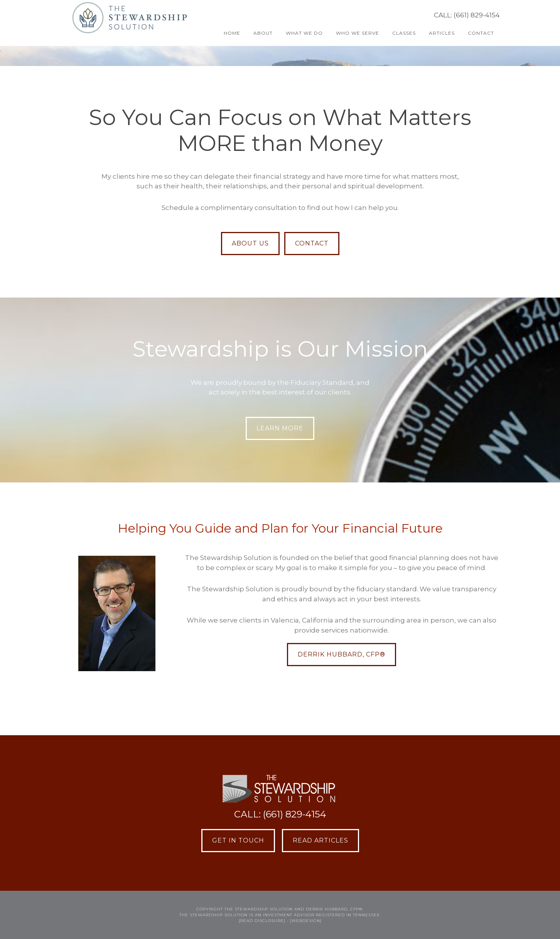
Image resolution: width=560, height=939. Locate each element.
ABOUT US (250, 243)
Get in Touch (238, 840)
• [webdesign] (304, 921)
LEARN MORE (280, 428)
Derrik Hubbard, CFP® (342, 654)
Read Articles (320, 840)
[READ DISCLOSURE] (262, 921)
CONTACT (312, 243)
